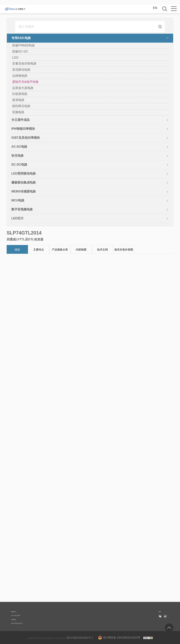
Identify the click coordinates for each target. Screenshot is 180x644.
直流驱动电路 (21, 70)
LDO (15, 58)
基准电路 (18, 100)
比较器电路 (20, 94)
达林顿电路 (20, 76)
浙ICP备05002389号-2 (80, 638)
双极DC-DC (20, 52)
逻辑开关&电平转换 (25, 82)
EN (155, 8)
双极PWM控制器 (23, 46)
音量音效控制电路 (24, 64)
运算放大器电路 (23, 88)
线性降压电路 (21, 106)
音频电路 (18, 112)
